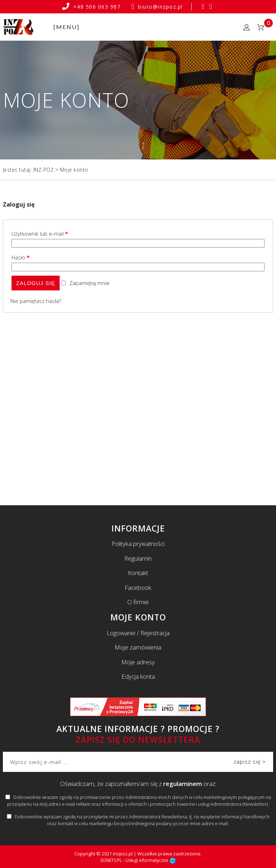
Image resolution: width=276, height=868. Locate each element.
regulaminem (183, 784)
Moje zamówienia (138, 647)
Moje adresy (138, 662)
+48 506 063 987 (92, 7)
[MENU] (66, 27)
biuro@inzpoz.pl (157, 7)
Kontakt (138, 573)
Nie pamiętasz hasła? (36, 301)
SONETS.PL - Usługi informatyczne (138, 860)
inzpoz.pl (123, 854)
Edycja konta (138, 676)
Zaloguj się (36, 283)
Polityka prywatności (138, 544)
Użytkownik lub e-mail (40, 234)
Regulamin (138, 558)
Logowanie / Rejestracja (138, 633)
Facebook (138, 587)
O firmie (138, 602)
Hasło (20, 257)
